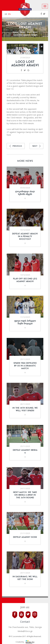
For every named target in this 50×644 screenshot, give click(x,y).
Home (15, 32)
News (23, 32)
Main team (32, 32)
